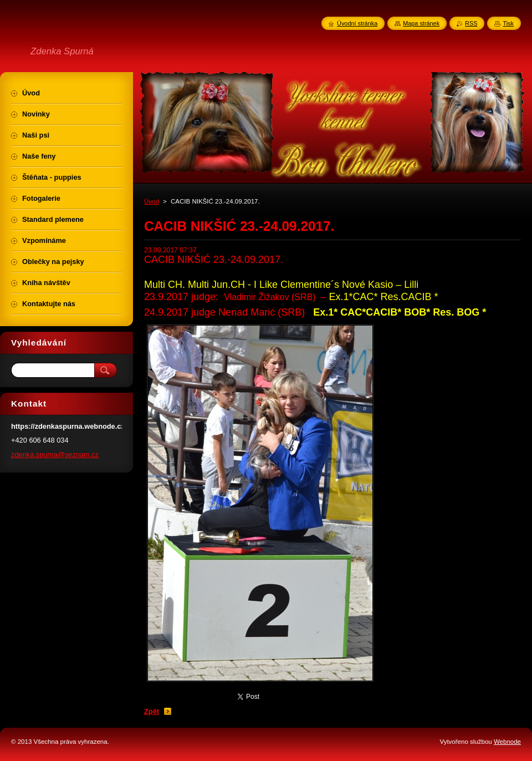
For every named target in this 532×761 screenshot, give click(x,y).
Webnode (507, 742)
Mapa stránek (421, 23)
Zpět (152, 711)
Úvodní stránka (357, 23)
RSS (471, 23)
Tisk (508, 23)
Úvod (152, 201)
